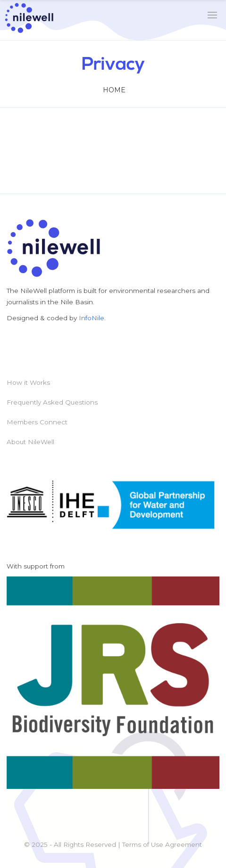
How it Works (28, 382)
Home (114, 90)
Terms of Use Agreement (162, 844)
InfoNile (92, 318)
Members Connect (37, 422)
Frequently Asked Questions (52, 402)
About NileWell (30, 442)
